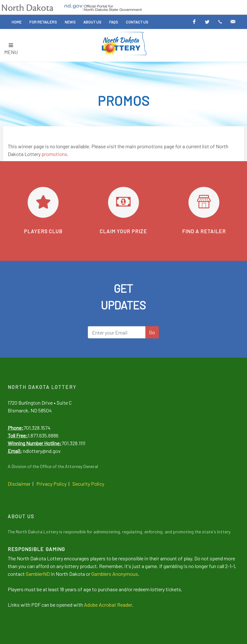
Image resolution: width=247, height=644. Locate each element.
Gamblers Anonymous (115, 574)
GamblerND (38, 574)
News (70, 22)
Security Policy (88, 484)
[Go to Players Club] (43, 202)
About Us (92, 22)
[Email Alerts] (233, 22)
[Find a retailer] (204, 202)
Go (152, 332)
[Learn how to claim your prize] (123, 202)
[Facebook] (194, 22)
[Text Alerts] (220, 22)
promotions (54, 154)
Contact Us (137, 22)
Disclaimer (19, 484)
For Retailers (43, 22)
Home (17, 22)
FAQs (114, 22)
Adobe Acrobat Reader (108, 605)
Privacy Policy (51, 484)
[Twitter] (207, 22)
